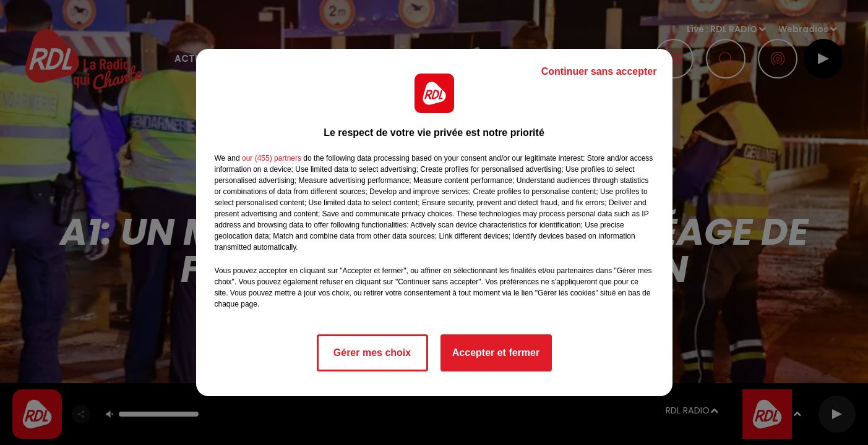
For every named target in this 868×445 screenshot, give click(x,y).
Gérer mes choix (372, 353)
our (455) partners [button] (272, 158)
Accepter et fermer (496, 353)
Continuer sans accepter (599, 71)
